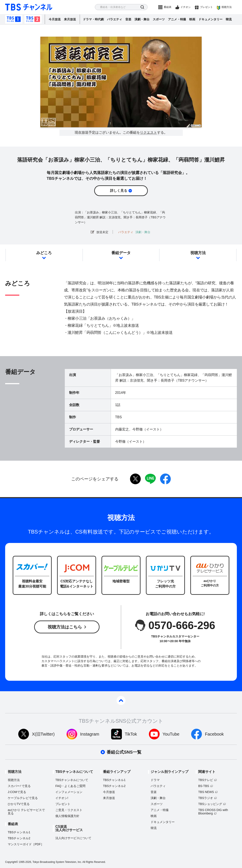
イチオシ (186, 7)
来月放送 (70, 19)
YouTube (171, 734)
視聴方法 (227, 7)
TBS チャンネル (29, 7)
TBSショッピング (210, 804)
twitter (135, 479)
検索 (142, 7)
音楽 (128, 19)
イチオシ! (62, 798)
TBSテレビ (206, 780)
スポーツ (159, 19)
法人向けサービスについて (73, 838)
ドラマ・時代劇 (93, 19)
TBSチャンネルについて (72, 780)
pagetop (121, 700)
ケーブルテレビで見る (23, 798)
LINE (150, 479)
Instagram (90, 734)
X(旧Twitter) (43, 734)
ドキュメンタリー (210, 19)
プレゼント (206, 7)
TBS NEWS (206, 792)
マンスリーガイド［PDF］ (26, 844)
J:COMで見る (17, 792)
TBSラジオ (206, 798)
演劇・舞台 (142, 19)
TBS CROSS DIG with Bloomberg (213, 812)
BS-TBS (204, 786)
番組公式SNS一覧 (124, 752)
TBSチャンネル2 (33, 19)
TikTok (131, 734)
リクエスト (148, 133)
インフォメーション (69, 792)
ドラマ (155, 780)
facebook (165, 479)
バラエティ (115, 19)
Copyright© (12, 862)
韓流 (229, 19)
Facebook (214, 734)
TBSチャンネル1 (14, 19)
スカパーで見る (19, 786)
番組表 (168, 7)
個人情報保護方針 (67, 816)
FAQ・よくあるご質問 (70, 786)
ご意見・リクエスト (69, 810)
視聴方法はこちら (65, 627)
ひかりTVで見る (19, 804)
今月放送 (55, 19)
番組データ (121, 253)
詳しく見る (119, 191)
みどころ (44, 253)
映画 (192, 19)
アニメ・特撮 (177, 19)
